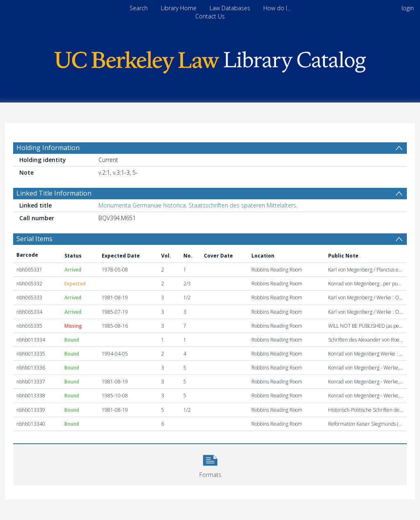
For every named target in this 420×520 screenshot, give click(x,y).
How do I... (277, 8)
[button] (210, 464)
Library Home (179, 8)
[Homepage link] (210, 60)
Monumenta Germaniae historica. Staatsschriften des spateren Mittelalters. (198, 205)
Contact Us (210, 16)
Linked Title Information (54, 193)
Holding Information (48, 148)
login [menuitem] (408, 8)
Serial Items (34, 239)
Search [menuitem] (139, 8)
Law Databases (230, 8)
